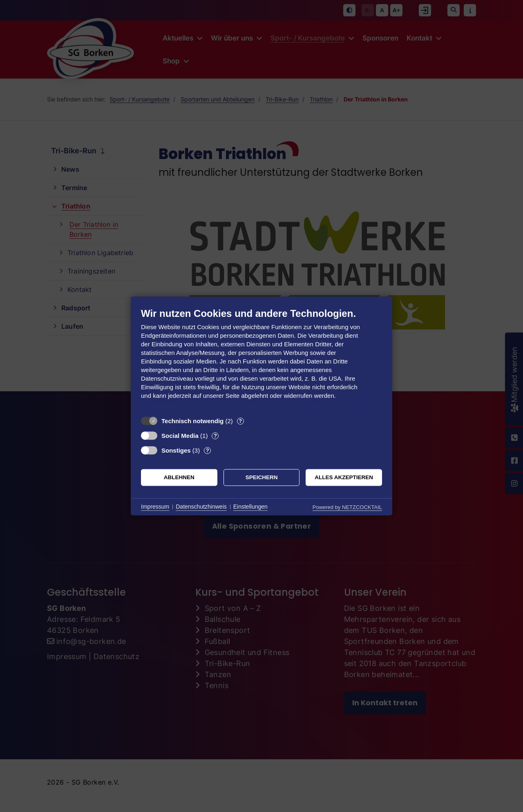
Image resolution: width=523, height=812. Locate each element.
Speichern (262, 477)
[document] (261, 360)
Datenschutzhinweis (201, 507)
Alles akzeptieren (344, 477)
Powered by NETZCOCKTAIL (347, 507)
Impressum (155, 507)
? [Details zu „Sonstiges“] (208, 450)
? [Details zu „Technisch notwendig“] (240, 421)
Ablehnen (179, 477)
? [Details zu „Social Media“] (215, 436)
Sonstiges (176, 450)
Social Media (180, 436)
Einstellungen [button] (250, 507)
